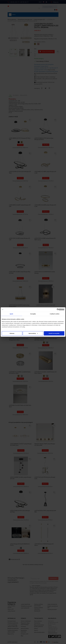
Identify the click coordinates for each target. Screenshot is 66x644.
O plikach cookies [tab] (55, 314)
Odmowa (12, 333)
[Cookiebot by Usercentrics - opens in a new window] (58, 310)
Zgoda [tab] (11, 314)
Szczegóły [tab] (33, 314)
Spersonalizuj (33, 333)
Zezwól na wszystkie (54, 333)
